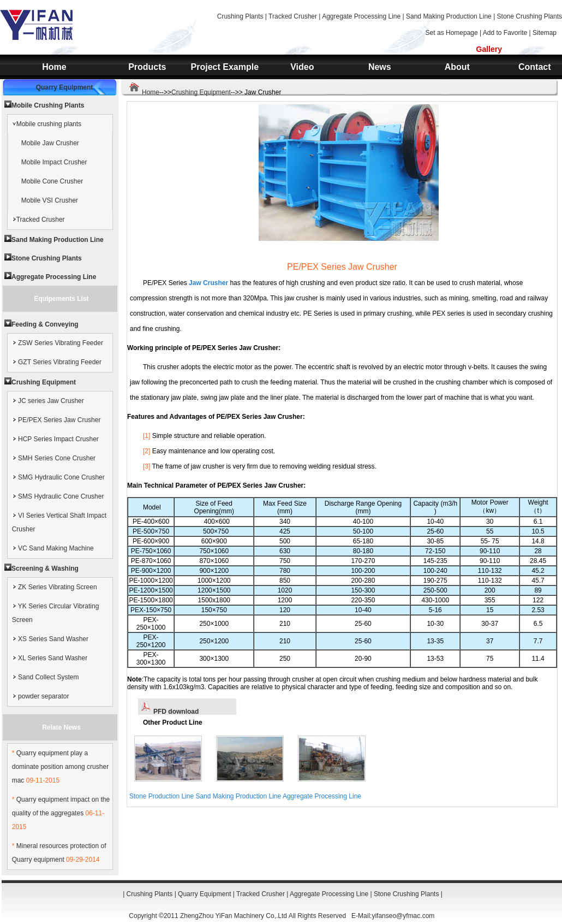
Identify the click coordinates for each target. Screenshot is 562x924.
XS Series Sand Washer (50, 639)
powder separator (41, 696)
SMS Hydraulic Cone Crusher (58, 496)
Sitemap (545, 33)
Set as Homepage (452, 33)
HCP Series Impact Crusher (55, 439)
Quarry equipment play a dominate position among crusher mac (60, 767)
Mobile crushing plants (47, 124)
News (380, 67)
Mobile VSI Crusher (50, 200)
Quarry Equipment (65, 87)
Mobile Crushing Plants (48, 105)
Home (54, 67)
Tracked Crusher (293, 16)
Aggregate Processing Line (361, 16)
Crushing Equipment (201, 92)
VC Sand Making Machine (53, 548)
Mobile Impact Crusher (54, 162)
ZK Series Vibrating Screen (55, 587)
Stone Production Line (162, 796)
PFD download (170, 712)
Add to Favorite (505, 33)
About (457, 67)
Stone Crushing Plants (530, 16)
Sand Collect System (46, 677)
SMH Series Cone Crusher (54, 458)
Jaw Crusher (208, 283)
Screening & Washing (45, 568)
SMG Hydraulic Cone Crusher (58, 477)
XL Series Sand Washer (50, 658)
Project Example (225, 67)
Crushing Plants (240, 16)
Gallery (489, 49)
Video (302, 67)
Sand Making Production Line (449, 16)
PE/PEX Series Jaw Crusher (56, 420)
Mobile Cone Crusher (52, 181)
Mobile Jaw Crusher (50, 143)
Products (147, 67)
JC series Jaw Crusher (48, 401)
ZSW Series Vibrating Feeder (58, 343)
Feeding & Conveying (45, 324)
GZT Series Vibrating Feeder (57, 362)
